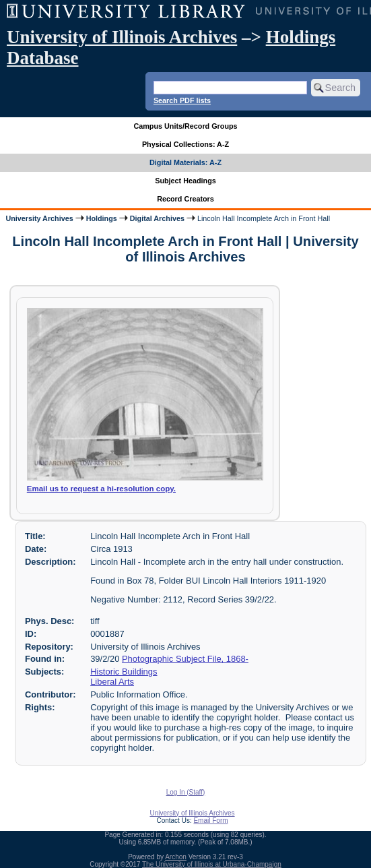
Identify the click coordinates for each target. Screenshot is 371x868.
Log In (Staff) (186, 792)
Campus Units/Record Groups (185, 126)
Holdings (102, 218)
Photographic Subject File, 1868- (185, 659)
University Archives (39, 218)
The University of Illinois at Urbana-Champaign (212, 864)
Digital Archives (157, 218)
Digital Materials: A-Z (185, 162)
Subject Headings (185, 181)
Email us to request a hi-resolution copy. (101, 489)
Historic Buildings (124, 672)
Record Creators (185, 199)
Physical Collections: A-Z (185, 144)
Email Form (210, 820)
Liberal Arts (112, 682)
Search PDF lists (182, 100)
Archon (176, 857)
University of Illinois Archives (122, 37)
